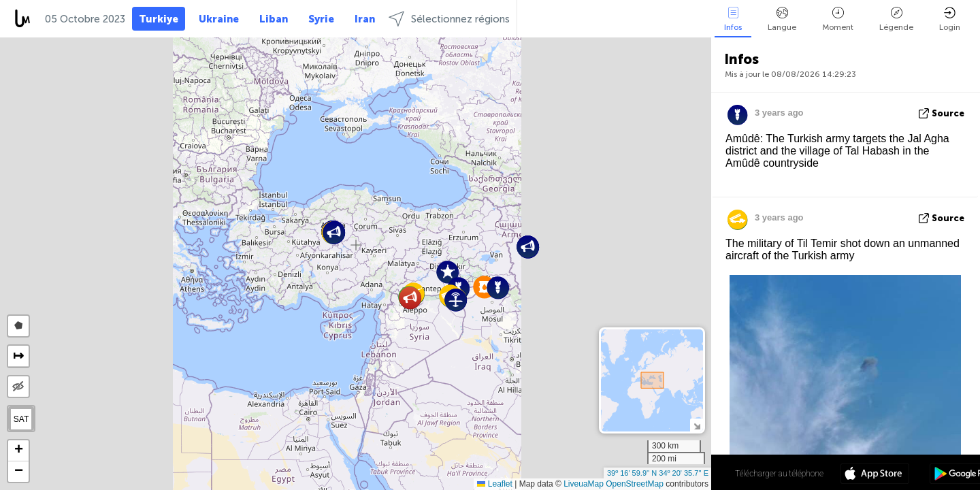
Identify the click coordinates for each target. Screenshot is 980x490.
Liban (274, 19)
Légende (896, 19)
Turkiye (159, 19)
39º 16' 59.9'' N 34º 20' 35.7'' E (658, 473)
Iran (365, 19)
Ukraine (219, 19)
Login (950, 19)
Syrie (321, 19)
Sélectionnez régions (449, 19)
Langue (782, 19)
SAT (21, 419)
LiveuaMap (584, 484)
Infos (733, 19)
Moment (838, 19)
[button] (410, 298)
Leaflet (494, 484)
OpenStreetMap (635, 484)
